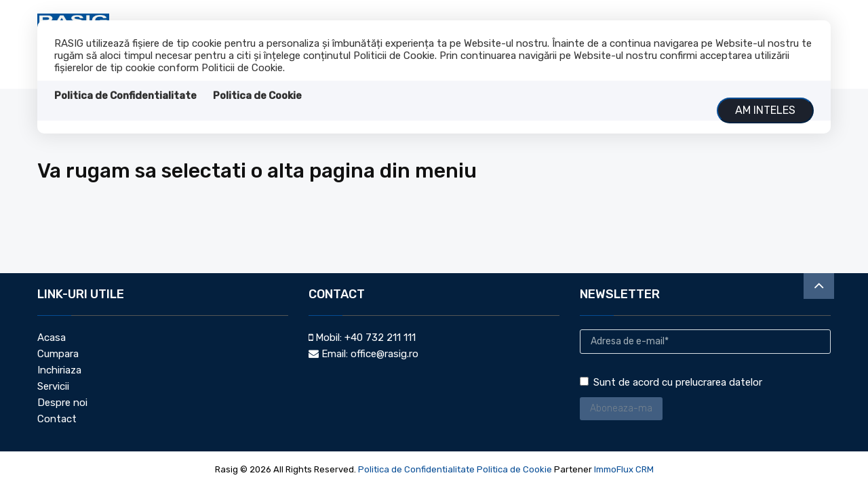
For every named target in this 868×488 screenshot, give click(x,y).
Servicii (53, 386)
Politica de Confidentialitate (125, 96)
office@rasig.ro (384, 354)
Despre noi (62, 403)
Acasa (52, 338)
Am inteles (765, 110)
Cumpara (58, 354)
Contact (57, 419)
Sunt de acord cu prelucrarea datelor (671, 382)
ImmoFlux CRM (624, 469)
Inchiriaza (59, 370)
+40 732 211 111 (380, 338)
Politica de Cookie (257, 96)
